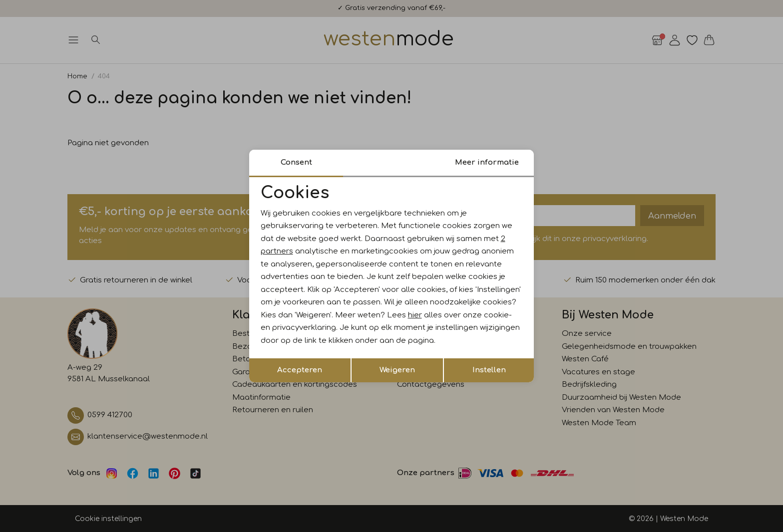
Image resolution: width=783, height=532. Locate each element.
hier (415, 315)
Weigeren (397, 370)
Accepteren (300, 370)
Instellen (489, 370)
